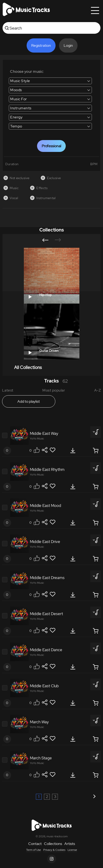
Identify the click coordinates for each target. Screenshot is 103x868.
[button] (45, 240)
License (72, 850)
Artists (70, 844)
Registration (41, 45)
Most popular (54, 390)
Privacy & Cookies (54, 850)
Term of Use (34, 850)
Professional (51, 146)
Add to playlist (29, 401)
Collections (53, 844)
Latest (8, 390)
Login (68, 45)
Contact (35, 844)
